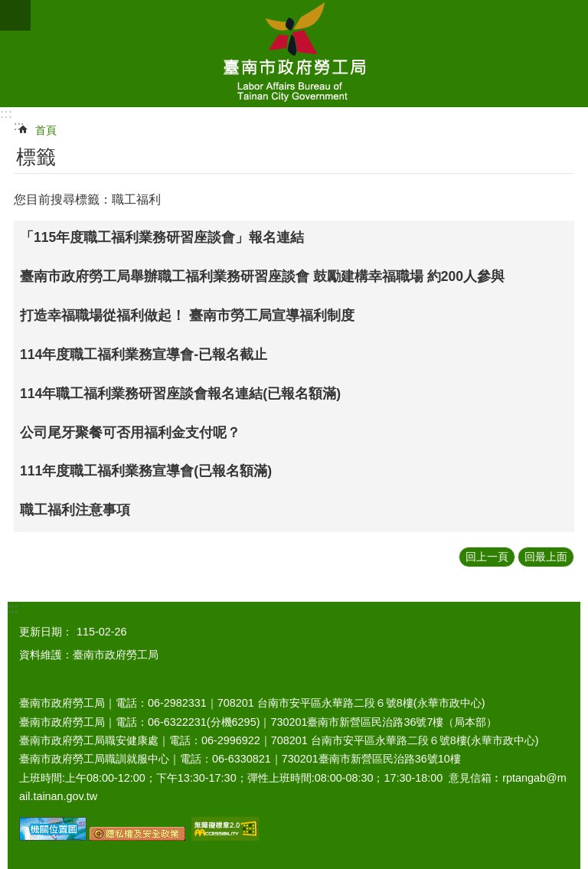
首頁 (46, 130)
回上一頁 (487, 557)
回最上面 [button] (546, 557)
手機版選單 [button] (15, 15)
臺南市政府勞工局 (294, 54)
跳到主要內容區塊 (8, 8)
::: (6, 114)
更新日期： (46, 632)
